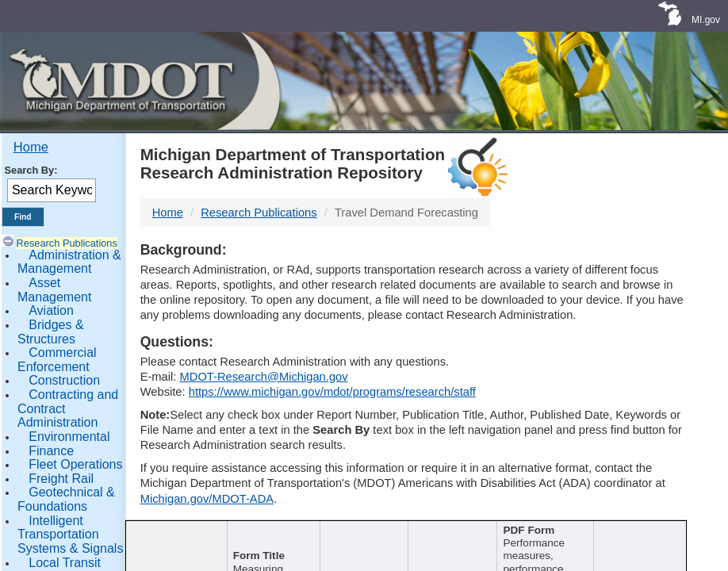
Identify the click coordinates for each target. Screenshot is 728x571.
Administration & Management (69, 262)
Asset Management (54, 290)
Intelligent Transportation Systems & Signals (70, 535)
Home (31, 147)
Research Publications (67, 243)
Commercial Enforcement (57, 360)
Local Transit (65, 563)
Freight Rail (61, 479)
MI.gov (706, 20)
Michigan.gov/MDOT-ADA (207, 499)
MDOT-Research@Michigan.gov (264, 377)
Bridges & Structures (51, 332)
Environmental (69, 437)
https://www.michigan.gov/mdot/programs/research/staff (332, 392)
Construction (64, 380)
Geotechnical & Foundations (66, 499)
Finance (51, 451)
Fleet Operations (75, 464)
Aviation (51, 310)
